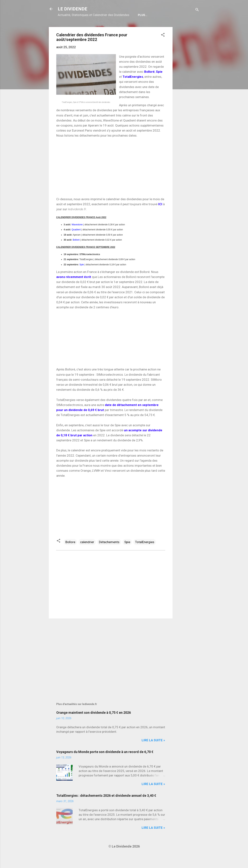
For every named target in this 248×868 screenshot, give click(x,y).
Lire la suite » (153, 752)
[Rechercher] (197, 10)
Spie (82, 276)
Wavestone (77, 236)
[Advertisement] (187, 95)
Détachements (109, 554)
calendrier (87, 554)
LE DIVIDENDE (72, 9)
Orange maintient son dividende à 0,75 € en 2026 (94, 724)
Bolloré (76, 252)
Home (65, 27)
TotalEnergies (145, 554)
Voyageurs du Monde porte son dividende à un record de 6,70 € (105, 764)
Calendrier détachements (96, 27)
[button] (163, 47)
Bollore (70, 554)
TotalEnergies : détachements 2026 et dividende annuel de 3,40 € (106, 807)
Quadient (76, 242)
